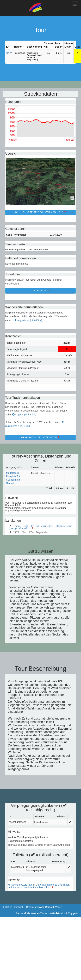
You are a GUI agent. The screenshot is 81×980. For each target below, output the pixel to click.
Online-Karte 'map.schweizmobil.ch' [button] (40, 212)
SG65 (9, 53)
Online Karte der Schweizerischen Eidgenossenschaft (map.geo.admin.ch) (41, 527)
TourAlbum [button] (41, 291)
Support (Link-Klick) (24, 415)
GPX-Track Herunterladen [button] (40, 437)
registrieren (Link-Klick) (28, 320)
